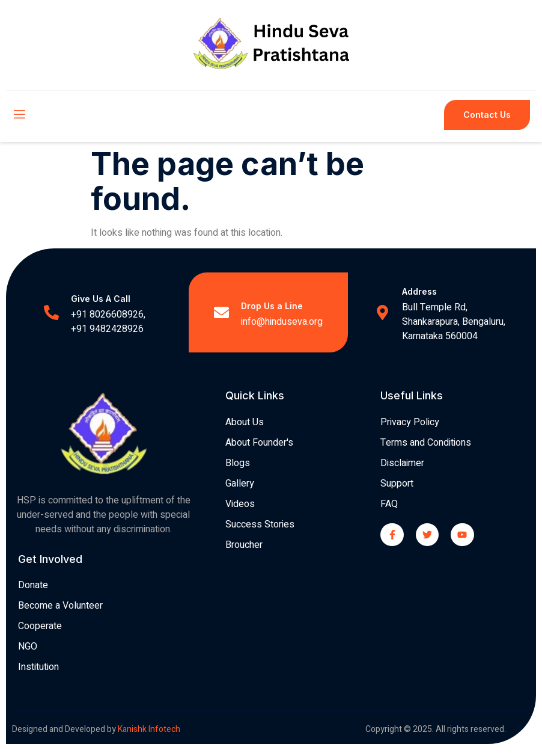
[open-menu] (19, 115)
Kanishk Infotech (150, 729)
